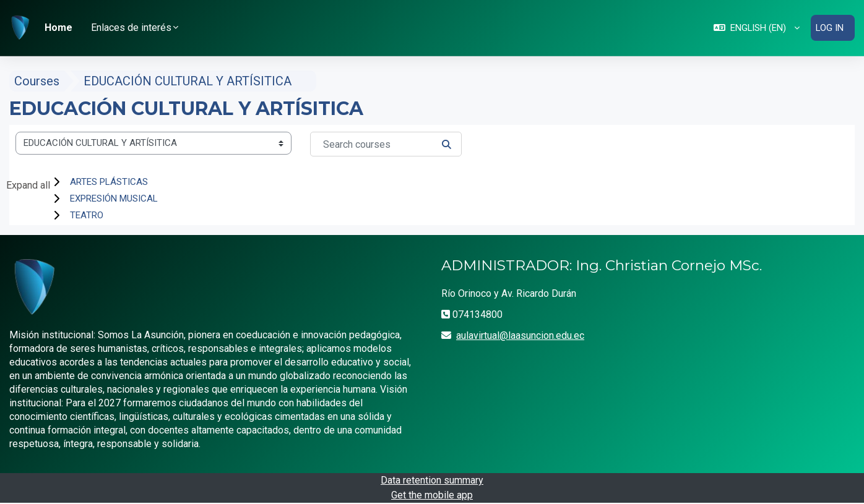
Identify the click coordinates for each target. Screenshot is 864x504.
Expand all (28, 186)
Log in (829, 28)
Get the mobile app (432, 496)
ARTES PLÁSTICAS (109, 182)
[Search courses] (386, 145)
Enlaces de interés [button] (131, 28)
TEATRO (87, 216)
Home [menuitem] (58, 28)
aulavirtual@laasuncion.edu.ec (520, 335)
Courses (37, 82)
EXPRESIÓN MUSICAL (114, 199)
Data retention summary (432, 481)
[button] (756, 28)
